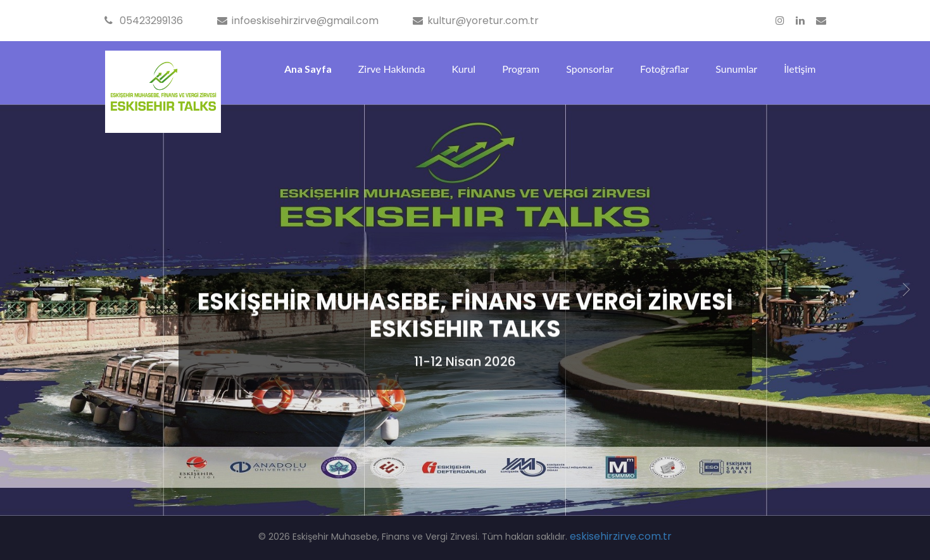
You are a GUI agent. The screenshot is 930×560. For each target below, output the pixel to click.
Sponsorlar (590, 69)
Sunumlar (736, 69)
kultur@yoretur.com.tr (476, 21)
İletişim (800, 69)
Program (521, 69)
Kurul (463, 69)
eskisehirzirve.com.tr (621, 536)
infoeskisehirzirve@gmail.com (298, 21)
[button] (36, 290)
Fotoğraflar (664, 69)
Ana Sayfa (308, 69)
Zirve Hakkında (392, 69)
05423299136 (144, 21)
